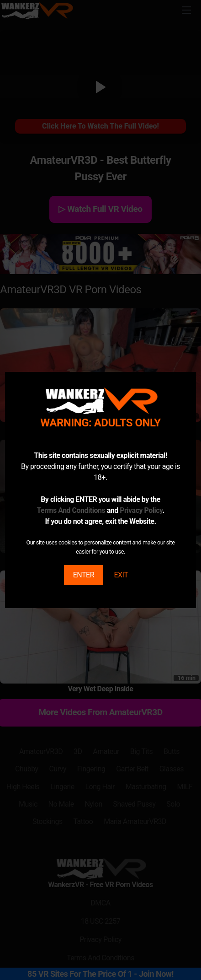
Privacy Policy (141, 510)
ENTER (84, 575)
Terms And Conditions (71, 510)
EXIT (121, 575)
